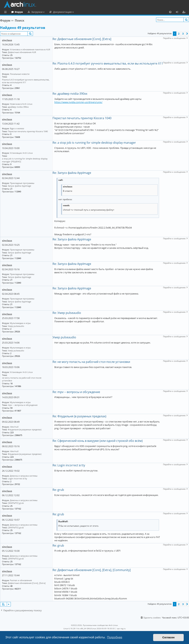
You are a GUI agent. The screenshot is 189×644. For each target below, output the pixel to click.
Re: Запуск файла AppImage (72, 173)
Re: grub (58, 490)
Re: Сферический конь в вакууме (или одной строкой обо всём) (98, 441)
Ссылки (6, 12)
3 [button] (183, 34)
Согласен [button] (168, 637)
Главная (16, 12)
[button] (187, 34)
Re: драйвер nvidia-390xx (70, 94)
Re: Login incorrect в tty (69, 465)
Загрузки (52, 12)
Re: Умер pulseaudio (67, 313)
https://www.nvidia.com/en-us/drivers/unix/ (78, 102)
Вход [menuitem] (178, 12)
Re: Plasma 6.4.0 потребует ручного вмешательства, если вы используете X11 (108, 63)
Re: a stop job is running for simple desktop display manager (94, 143)
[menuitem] (170, 12)
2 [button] (179, 34)
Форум (34, 12)
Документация (77, 12)
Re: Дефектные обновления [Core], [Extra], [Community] (92, 570)
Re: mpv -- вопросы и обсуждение (76, 392)
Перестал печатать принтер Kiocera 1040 (82, 118)
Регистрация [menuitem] (185, 12)
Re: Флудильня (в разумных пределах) (79, 416)
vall (60, 180)
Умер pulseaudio (64, 337)
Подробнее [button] (115, 637)
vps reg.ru (121, 628)
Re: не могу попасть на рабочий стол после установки (91, 362)
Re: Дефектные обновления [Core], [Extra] (82, 39)
